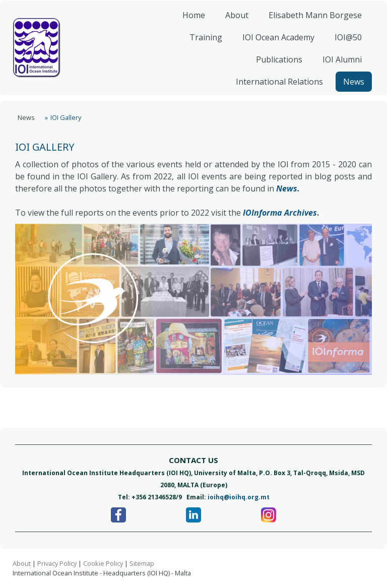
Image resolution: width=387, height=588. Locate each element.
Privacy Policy (57, 563)
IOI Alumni (338, 66)
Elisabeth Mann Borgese (311, 22)
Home (190, 22)
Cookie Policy (103, 563)
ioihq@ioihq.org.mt (239, 497)
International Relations (275, 88)
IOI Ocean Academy (274, 44)
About (233, 22)
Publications (275, 66)
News (350, 88)
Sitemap (142, 563)
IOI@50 (344, 44)
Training (202, 44)
